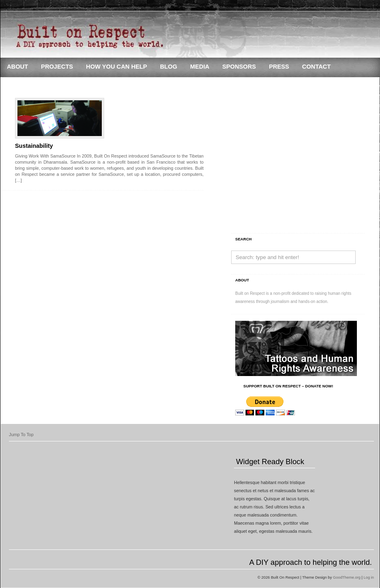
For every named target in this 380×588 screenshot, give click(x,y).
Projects (57, 67)
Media (200, 67)
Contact (317, 67)
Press (279, 67)
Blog (168, 67)
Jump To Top (21, 435)
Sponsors (239, 67)
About (17, 67)
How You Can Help (116, 67)
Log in (369, 577)
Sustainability (34, 146)
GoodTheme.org (347, 577)
